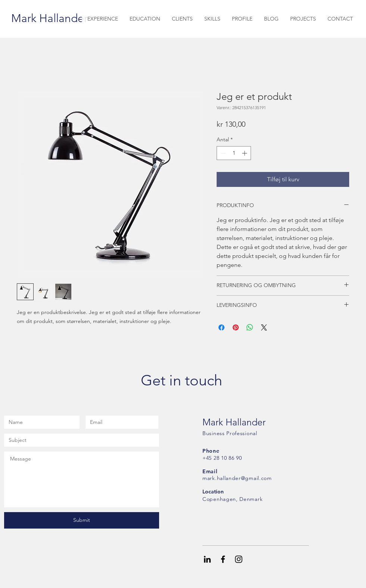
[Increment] (245, 153)
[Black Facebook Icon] (223, 559)
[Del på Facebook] (221, 327)
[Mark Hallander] (49, 18)
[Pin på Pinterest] (236, 327)
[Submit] (82, 520)
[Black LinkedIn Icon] (207, 559)
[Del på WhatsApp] (250, 327)
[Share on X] (264, 327)
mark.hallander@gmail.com (237, 478)
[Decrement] (222, 153)
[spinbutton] (234, 153)
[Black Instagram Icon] (239, 559)
